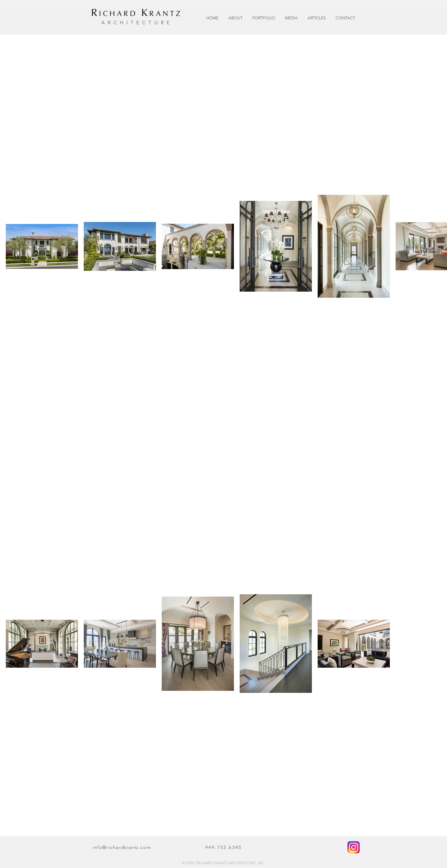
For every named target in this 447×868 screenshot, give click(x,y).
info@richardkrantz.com (122, 847)
